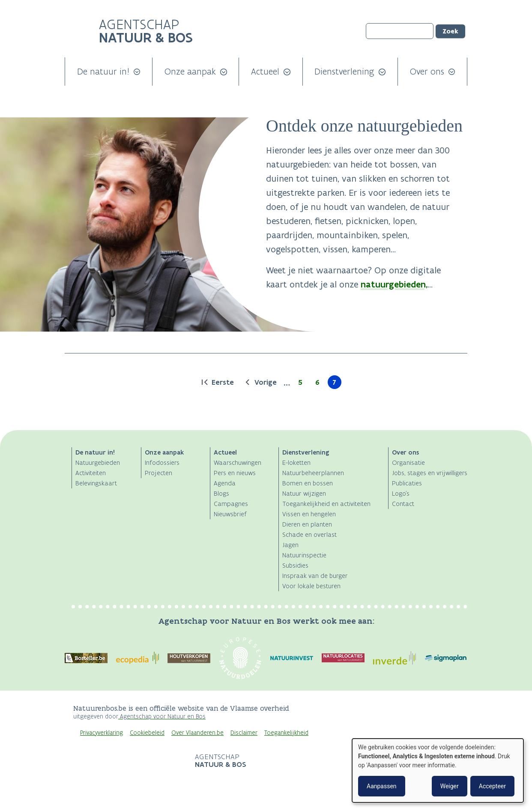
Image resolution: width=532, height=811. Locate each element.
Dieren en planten (307, 524)
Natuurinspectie (304, 555)
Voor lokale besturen (311, 586)
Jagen (290, 545)
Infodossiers (162, 462)
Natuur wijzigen (304, 493)
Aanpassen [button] (382, 786)
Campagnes (231, 504)
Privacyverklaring (102, 733)
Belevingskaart (96, 483)
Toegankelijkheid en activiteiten (326, 504)
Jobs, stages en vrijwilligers (430, 473)
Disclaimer (244, 733)
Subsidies (295, 565)
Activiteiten (91, 473)
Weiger (450, 786)
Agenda (225, 483)
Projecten (158, 473)
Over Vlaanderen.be (197, 733)
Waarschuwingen (238, 462)
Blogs (221, 493)
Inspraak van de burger (315, 576)
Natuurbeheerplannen (313, 473)
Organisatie (408, 462)
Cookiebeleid (147, 733)
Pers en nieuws (235, 473)
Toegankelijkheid (286, 733)
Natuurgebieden (98, 462)
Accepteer (492, 786)
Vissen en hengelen (309, 514)
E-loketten (296, 462)
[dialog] (438, 771)
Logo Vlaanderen (130, 761)
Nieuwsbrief (230, 514)
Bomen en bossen (308, 483)
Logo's (401, 493)
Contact (403, 504)
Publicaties (407, 483)
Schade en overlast (309, 534)
